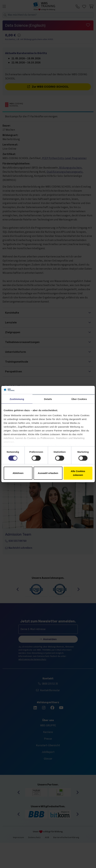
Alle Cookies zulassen (78, 473)
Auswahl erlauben (48, 473)
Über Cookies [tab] (79, 399)
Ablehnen (18, 473)
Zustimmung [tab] (17, 399)
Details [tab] (48, 399)
